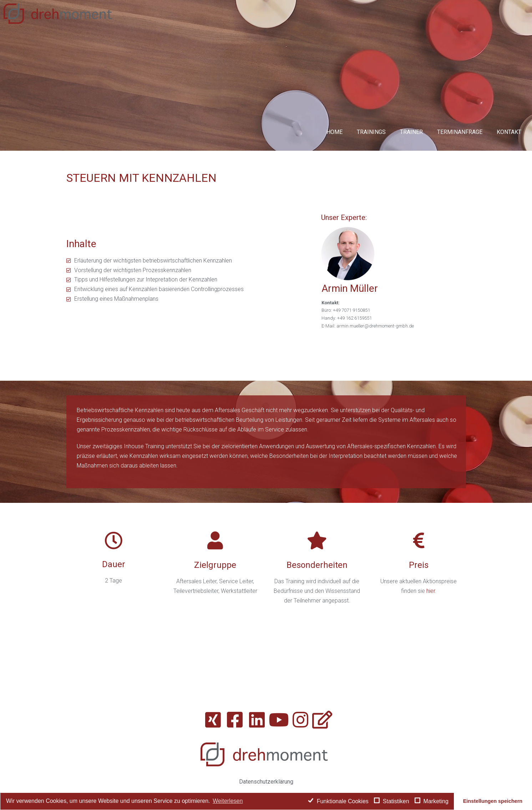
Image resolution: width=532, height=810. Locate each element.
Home (335, 132)
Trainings (371, 132)
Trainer (411, 132)
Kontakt (509, 132)
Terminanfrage (460, 132)
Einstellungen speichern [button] (493, 801)
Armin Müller (350, 288)
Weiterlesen (228, 801)
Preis (419, 565)
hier (431, 591)
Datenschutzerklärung (266, 782)
